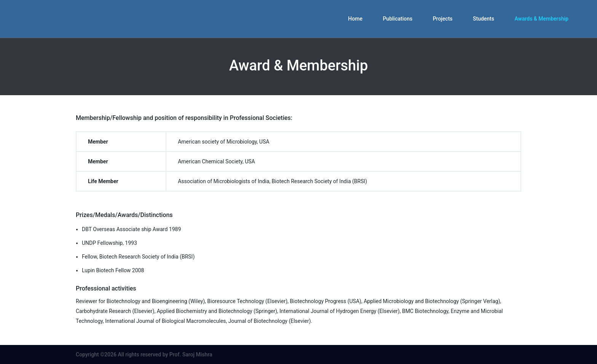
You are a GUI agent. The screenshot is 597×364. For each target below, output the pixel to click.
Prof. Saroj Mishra (191, 354)
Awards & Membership (541, 19)
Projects (443, 19)
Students (484, 19)
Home (355, 19)
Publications (397, 19)
